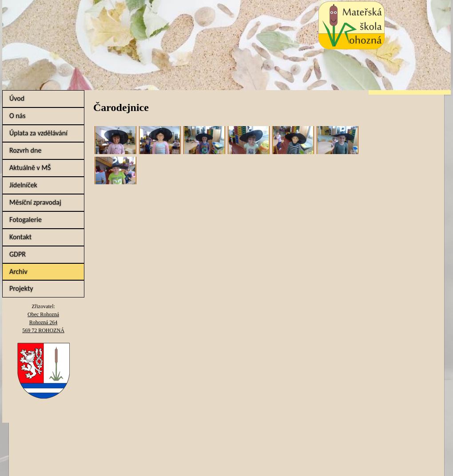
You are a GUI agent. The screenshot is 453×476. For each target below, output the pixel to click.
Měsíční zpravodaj (35, 202)
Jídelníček (23, 185)
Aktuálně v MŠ (30, 168)
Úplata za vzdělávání (38, 133)
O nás (18, 116)
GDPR (18, 254)
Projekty (21, 288)
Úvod (17, 98)
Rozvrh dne (25, 150)
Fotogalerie (26, 220)
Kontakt (20, 237)
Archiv (18, 272)
